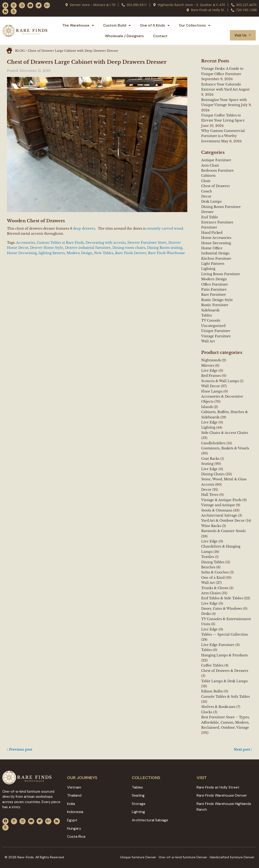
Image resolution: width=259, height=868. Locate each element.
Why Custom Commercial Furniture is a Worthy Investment (223, 136)
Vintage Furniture (216, 336)
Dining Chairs (213, 474)
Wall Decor (211, 386)
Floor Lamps (212, 391)
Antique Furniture (216, 160)
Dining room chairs (129, 248)
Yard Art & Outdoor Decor (223, 521)
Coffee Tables (212, 665)
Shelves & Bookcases (218, 707)
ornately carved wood (165, 228)
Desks (206, 614)
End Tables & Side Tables (222, 598)
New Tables (104, 253)
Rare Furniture (214, 295)
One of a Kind (213, 578)
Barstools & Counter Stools (223, 531)
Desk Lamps (211, 201)
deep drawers (83, 228)
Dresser (207, 212)
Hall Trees (210, 495)
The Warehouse (78, 26)
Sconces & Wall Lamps (220, 381)
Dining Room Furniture (221, 207)
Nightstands (211, 360)
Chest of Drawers (215, 186)
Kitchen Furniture (216, 259)
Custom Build (117, 26)
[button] (247, 26)
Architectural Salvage (219, 515)
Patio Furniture (214, 289)
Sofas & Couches (215, 572)
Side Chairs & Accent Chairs (225, 433)
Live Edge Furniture (218, 645)
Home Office (212, 248)
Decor (206, 196)
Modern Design (79, 253)
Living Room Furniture (221, 274)
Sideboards (210, 310)
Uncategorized (213, 326)
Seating (207, 464)
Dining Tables (213, 562)
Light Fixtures (213, 264)
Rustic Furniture (215, 305)
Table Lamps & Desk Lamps (224, 681)
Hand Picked (212, 233)
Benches (208, 567)
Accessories (25, 243)
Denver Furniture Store (147, 243)
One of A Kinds (155, 26)
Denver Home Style (47, 248)
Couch (207, 191)
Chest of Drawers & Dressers (225, 671)
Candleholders (213, 443)
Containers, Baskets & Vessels (225, 448)
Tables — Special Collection (225, 634)
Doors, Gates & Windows (222, 609)
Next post (243, 749)
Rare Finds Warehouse (166, 253)
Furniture (209, 227)
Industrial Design (215, 253)
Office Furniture (215, 284)
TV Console (211, 320)
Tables (207, 315)
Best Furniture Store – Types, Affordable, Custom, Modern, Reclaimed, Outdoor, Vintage (225, 722)
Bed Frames (211, 376)
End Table (210, 217)
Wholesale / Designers (124, 36)
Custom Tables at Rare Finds (60, 243)
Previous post (20, 749)
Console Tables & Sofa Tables (225, 697)
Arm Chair (210, 165)
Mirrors (208, 365)
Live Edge (209, 371)
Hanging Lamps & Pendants (224, 655)
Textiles (208, 557)
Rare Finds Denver (131, 253)
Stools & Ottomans (217, 510)
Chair (206, 181)
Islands (207, 407)
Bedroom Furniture (217, 171)
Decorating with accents (106, 243)
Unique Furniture (216, 331)
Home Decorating (22, 253)
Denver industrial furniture (88, 248)
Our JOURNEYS (82, 778)
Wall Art (208, 341)
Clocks (207, 712)
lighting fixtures (52, 253)
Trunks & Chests (215, 588)
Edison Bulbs (212, 691)
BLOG (20, 51)
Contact (160, 36)
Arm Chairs (211, 593)
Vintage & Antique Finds (221, 500)
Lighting (208, 269)
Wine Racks (211, 526)
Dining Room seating (165, 248)
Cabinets (208, 176)
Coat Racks (210, 459)
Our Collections (194, 26)
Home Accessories (216, 238)
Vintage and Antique (218, 505)
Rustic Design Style (217, 300)
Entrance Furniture (217, 222)
